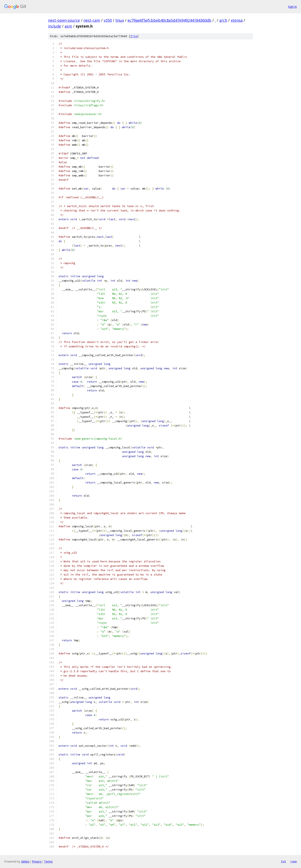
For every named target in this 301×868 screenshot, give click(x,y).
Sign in (292, 7)
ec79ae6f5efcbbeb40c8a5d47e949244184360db (169, 20)
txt (283, 861)
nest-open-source (64, 20)
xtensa (237, 20)
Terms (48, 861)
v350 (108, 20)
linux (120, 20)
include (55, 26)
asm (68, 26)
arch (223, 20)
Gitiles (25, 861)
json (293, 861)
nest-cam (92, 20)
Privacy (37, 861)
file (134, 36)
